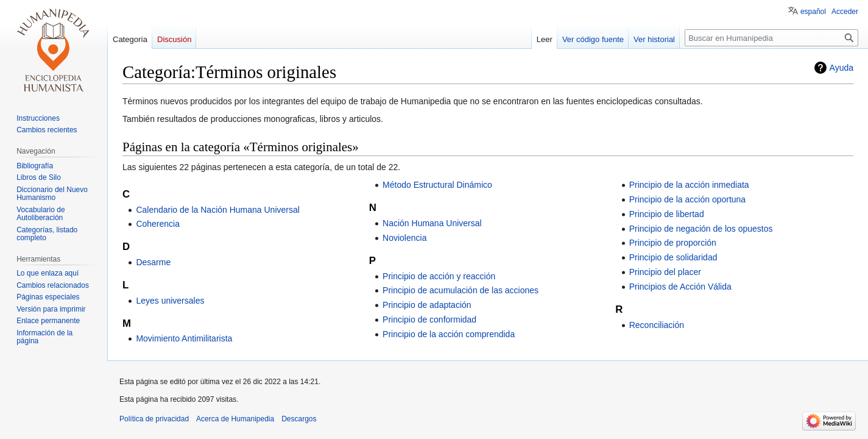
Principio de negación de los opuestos (701, 229)
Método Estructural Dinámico (437, 185)
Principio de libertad (667, 214)
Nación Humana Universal (432, 223)
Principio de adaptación (427, 305)
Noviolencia (404, 238)
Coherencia (158, 224)
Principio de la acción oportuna (687, 199)
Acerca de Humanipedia (235, 419)
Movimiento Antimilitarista (184, 338)
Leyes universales (170, 301)
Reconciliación (657, 325)
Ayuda (842, 68)
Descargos (299, 419)
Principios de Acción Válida (680, 287)
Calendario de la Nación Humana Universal (217, 210)
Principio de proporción (673, 243)
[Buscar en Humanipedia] (771, 38)
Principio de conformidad (429, 319)
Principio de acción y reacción (439, 276)
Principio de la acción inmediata (689, 185)
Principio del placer (665, 272)
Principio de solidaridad (673, 257)
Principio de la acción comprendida (449, 334)
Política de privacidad (154, 419)
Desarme (153, 262)
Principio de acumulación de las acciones (460, 290)
